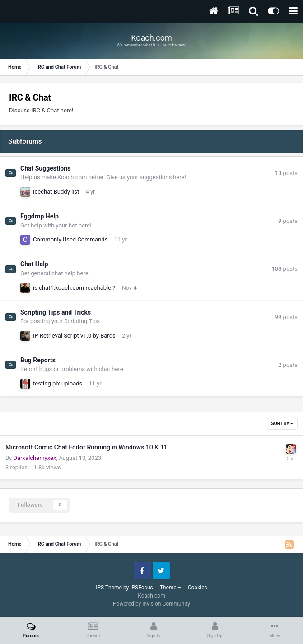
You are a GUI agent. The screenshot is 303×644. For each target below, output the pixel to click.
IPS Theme (109, 588)
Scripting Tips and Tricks (56, 312)
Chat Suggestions (45, 168)
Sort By (282, 424)
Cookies (198, 588)
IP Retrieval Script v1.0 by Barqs (74, 336)
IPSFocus (141, 588)
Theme (170, 588)
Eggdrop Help (40, 216)
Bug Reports (38, 360)
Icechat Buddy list (56, 192)
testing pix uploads (58, 383)
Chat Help (34, 264)
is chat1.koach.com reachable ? (74, 288)
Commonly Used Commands (70, 239)
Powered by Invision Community (151, 604)
